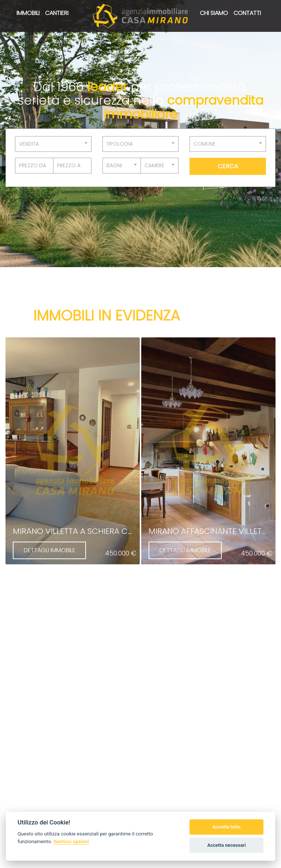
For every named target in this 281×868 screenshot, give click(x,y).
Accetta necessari (226, 845)
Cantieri (57, 13)
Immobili (28, 13)
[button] (53, 144)
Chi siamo (214, 13)
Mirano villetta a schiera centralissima (96, 531)
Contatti (247, 13)
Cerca (228, 166)
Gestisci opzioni (71, 841)
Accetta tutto (226, 827)
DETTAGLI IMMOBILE (50, 550)
